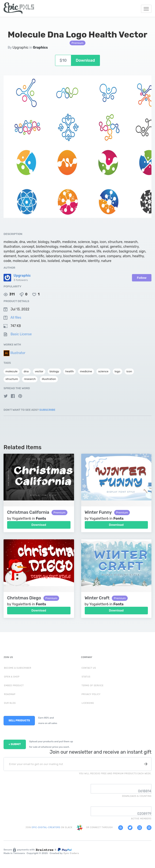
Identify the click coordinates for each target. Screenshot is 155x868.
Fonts (41, 518)
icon (129, 371)
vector (39, 371)
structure (12, 379)
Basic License (21, 334)
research (30, 379)
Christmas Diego (24, 598)
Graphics (40, 48)
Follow (142, 278)
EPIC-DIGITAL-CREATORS (46, 827)
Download (39, 525)
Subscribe (47, 410)
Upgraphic (21, 48)
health (70, 371)
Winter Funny (98, 512)
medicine (86, 371)
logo (117, 371)
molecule (12, 371)
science (103, 371)
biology (54, 371)
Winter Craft (97, 598)
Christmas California (28, 512)
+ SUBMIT (15, 744)
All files (16, 318)
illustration (49, 379)
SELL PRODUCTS (19, 721)
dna (26, 371)
